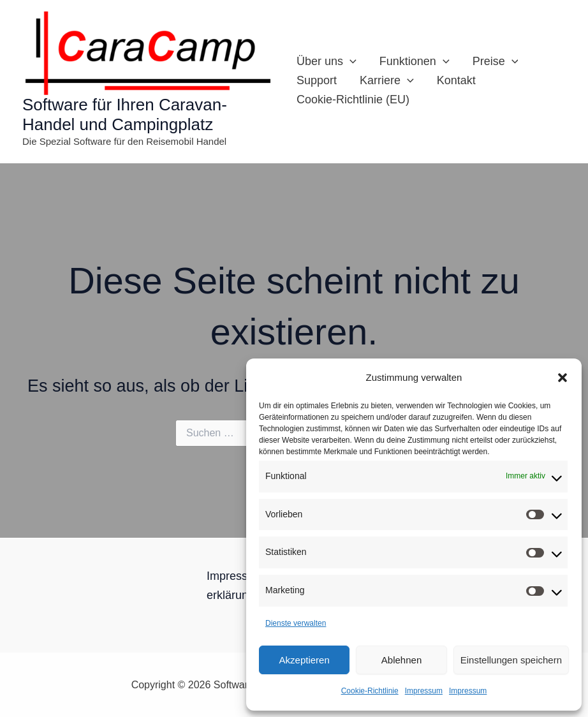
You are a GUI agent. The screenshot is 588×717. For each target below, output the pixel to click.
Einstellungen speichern (511, 660)
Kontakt (456, 80)
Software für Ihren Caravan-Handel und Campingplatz (125, 115)
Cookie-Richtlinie (370, 691)
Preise (496, 61)
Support (317, 80)
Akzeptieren (305, 660)
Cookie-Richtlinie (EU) (353, 100)
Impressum (424, 691)
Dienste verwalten (296, 623)
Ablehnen (401, 660)
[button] (562, 378)
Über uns (327, 61)
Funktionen (415, 61)
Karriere (387, 80)
